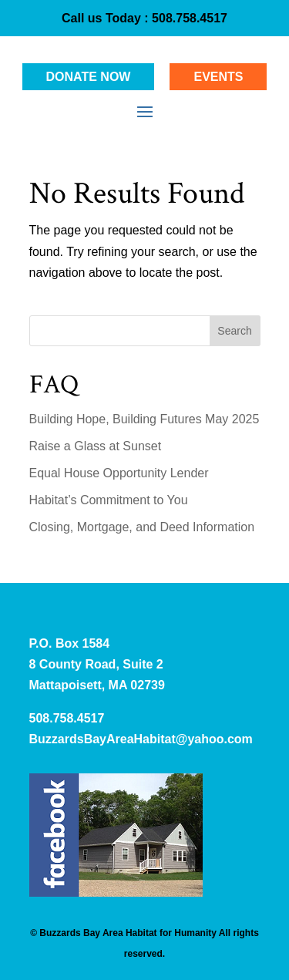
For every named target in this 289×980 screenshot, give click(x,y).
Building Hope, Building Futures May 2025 (144, 419)
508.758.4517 (188, 18)
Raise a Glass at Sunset (96, 446)
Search (234, 331)
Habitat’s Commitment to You (109, 500)
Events (218, 77)
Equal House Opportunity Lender (119, 473)
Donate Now (89, 77)
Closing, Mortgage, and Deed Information (142, 527)
